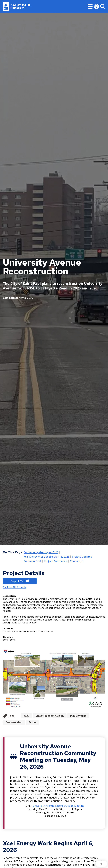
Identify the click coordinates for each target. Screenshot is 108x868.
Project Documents (56, 561)
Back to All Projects (15, 587)
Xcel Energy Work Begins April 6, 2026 (46, 557)
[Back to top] (101, 864)
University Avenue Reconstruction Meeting (58, 806)
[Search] (103, 6)
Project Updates (82, 557)
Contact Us (77, 561)
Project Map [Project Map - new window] (20, 581)
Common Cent (32, 561)
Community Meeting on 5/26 (41, 552)
